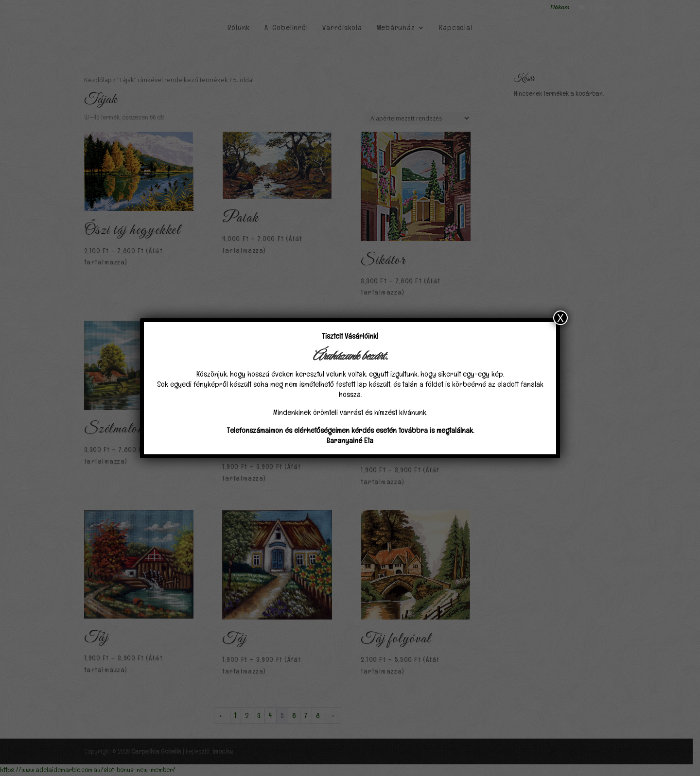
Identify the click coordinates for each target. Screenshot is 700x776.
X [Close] (560, 318)
